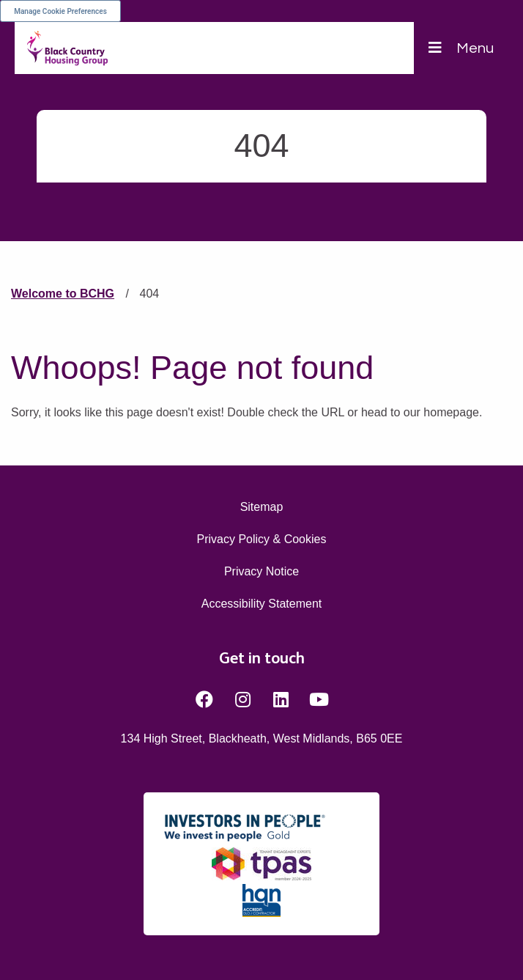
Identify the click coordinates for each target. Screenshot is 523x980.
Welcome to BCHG (63, 294)
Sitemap (262, 507)
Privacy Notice (261, 571)
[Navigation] (461, 48)
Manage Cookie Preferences (60, 11)
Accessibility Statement (262, 604)
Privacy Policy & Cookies (262, 539)
